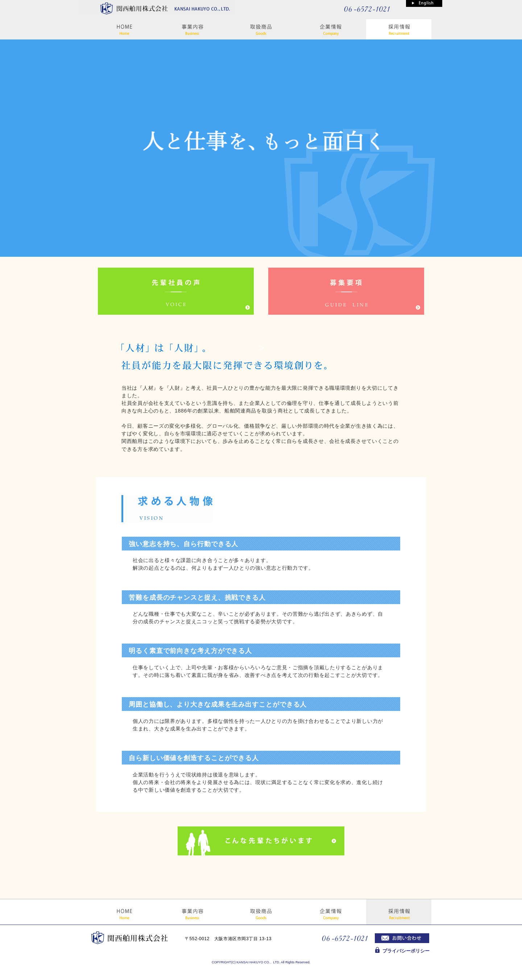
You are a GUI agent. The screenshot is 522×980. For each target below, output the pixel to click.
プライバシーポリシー (406, 951)
